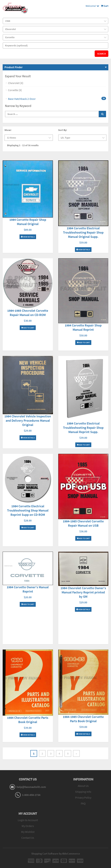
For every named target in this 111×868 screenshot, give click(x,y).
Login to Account (28, 820)
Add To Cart (28, 328)
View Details (28, 237)
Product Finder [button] (13, 67)
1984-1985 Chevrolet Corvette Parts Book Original (83, 719)
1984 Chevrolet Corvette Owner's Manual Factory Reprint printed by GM (83, 592)
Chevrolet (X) (16, 83)
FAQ (83, 803)
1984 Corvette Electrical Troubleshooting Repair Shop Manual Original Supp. (83, 232)
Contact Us (28, 838)
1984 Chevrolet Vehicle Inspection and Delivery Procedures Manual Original (28, 421)
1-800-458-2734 (31, 795)
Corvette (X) (15, 90)
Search (101, 54)
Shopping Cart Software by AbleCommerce (56, 854)
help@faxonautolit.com (31, 787)
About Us (83, 786)
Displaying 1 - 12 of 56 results (23, 145)
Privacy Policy (83, 797)
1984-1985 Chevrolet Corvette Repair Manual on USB (83, 523)
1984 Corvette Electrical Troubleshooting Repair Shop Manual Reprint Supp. (83, 428)
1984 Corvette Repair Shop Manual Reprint (83, 327)
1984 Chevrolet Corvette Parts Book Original (28, 720)
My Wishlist (28, 832)
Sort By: (63, 130)
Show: (8, 130)
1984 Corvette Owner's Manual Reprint (28, 589)
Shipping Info (83, 792)
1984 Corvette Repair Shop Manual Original (28, 222)
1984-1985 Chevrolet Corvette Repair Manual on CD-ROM (28, 313)
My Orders (28, 826)
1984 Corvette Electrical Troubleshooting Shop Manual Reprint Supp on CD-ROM (28, 510)
